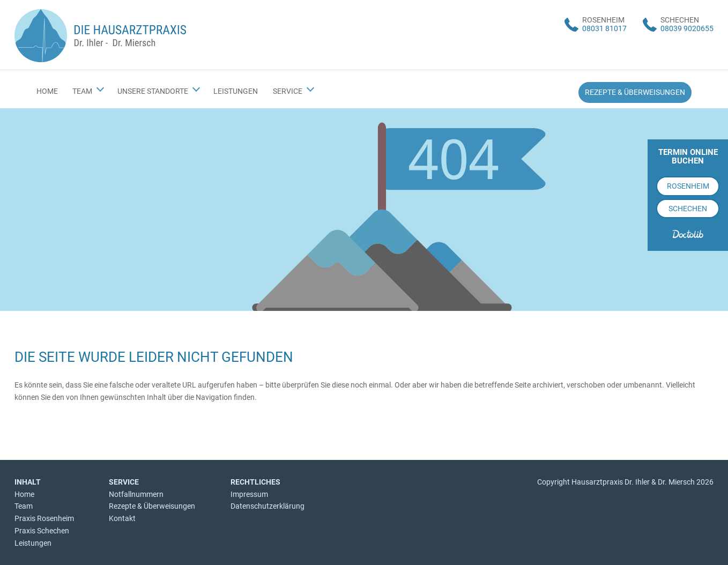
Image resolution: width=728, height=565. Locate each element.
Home (24, 494)
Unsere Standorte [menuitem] (153, 91)
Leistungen (33, 543)
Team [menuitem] (82, 91)
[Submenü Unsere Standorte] (196, 88)
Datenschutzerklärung (268, 506)
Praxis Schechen (42, 531)
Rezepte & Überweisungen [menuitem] (635, 92)
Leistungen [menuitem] (236, 91)
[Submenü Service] (310, 88)
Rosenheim (688, 186)
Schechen (688, 209)
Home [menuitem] (47, 91)
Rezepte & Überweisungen (152, 506)
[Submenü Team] (100, 88)
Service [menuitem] (288, 91)
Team (24, 506)
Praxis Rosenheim (44, 518)
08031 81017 (604, 29)
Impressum (249, 494)
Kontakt (122, 518)
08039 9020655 (687, 29)
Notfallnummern (136, 494)
